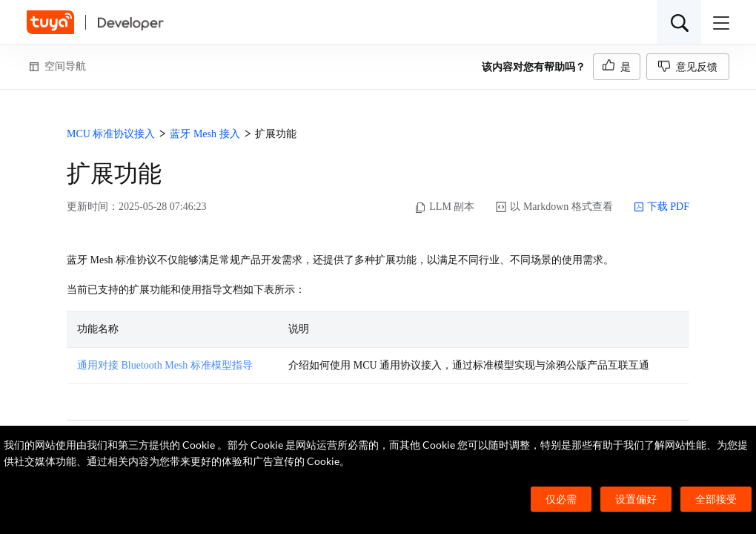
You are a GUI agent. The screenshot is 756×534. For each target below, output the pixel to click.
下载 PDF (661, 207)
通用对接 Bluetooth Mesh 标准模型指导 (165, 365)
